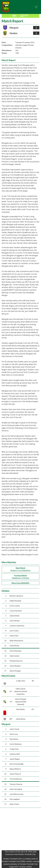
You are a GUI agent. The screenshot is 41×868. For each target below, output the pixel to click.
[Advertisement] (20, 830)
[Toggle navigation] (36, 7)
